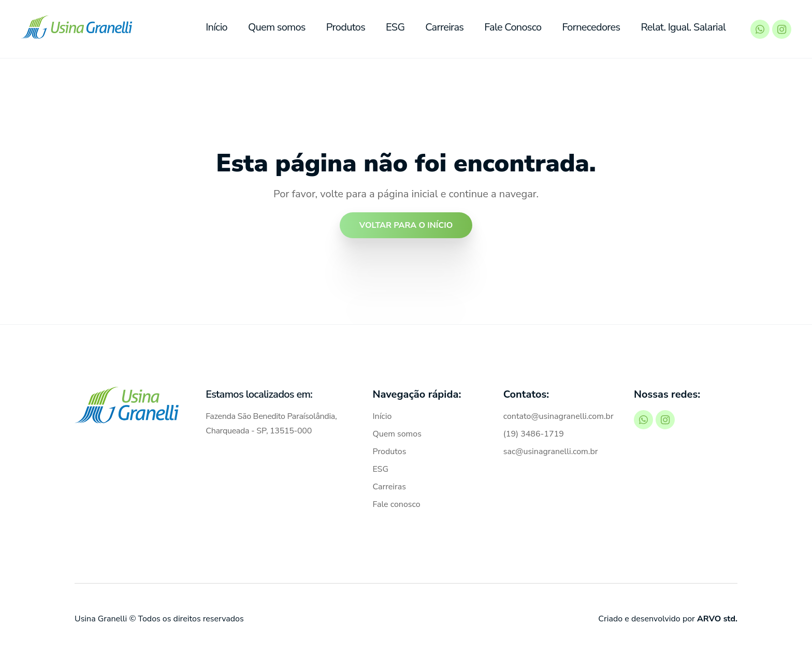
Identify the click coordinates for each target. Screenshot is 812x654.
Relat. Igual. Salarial (684, 27)
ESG (396, 27)
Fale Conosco (513, 27)
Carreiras (445, 27)
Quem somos (277, 27)
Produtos (346, 27)
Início (216, 27)
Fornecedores (592, 27)
